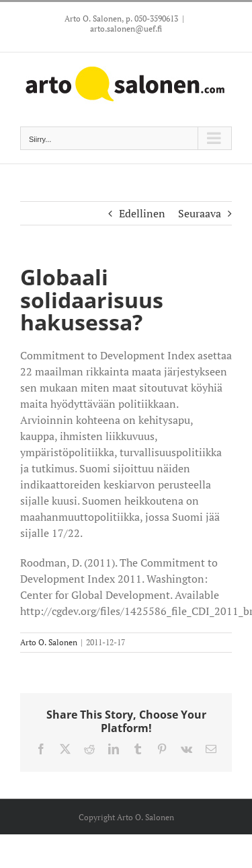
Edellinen (142, 213)
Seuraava (200, 213)
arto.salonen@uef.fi (126, 29)
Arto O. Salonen (49, 642)
